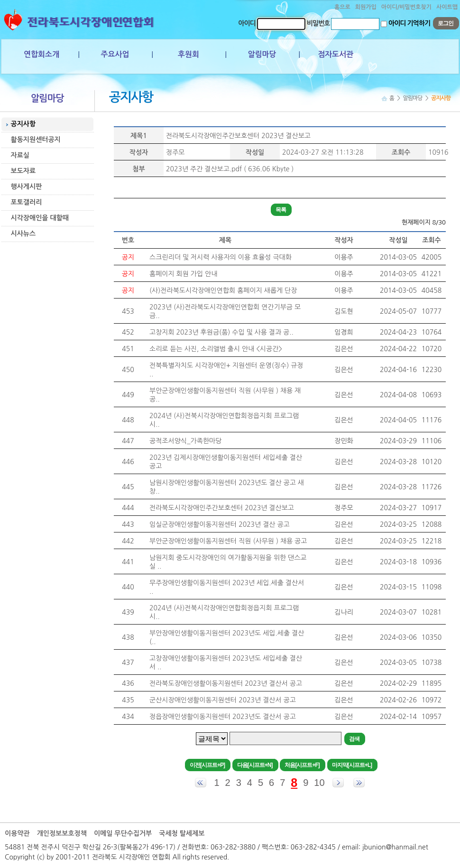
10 (319, 783)
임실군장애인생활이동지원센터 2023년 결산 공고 (220, 524)
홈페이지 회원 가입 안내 (183, 274)
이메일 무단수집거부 (123, 833)
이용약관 (17, 833)
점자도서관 (336, 54)
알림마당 (262, 54)
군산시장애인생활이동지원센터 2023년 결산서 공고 (223, 700)
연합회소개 (41, 54)
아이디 (247, 23)
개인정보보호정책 (62, 833)
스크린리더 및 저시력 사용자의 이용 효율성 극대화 (221, 257)
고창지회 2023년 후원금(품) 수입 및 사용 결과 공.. (221, 332)
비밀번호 (318, 23)
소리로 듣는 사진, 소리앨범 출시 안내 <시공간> (216, 349)
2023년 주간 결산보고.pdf (204, 169)
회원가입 (366, 7)
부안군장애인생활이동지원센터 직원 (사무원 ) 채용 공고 (228, 541)
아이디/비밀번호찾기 (406, 7)
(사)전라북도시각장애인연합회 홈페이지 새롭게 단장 (223, 290)
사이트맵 (447, 7)
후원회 (189, 54)
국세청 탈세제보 (182, 833)
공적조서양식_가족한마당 (185, 441)
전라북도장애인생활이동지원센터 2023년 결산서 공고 (226, 683)
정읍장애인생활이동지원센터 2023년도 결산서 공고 (223, 717)
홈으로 (342, 7)
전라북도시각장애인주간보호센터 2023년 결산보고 (238, 136)
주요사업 (115, 54)
